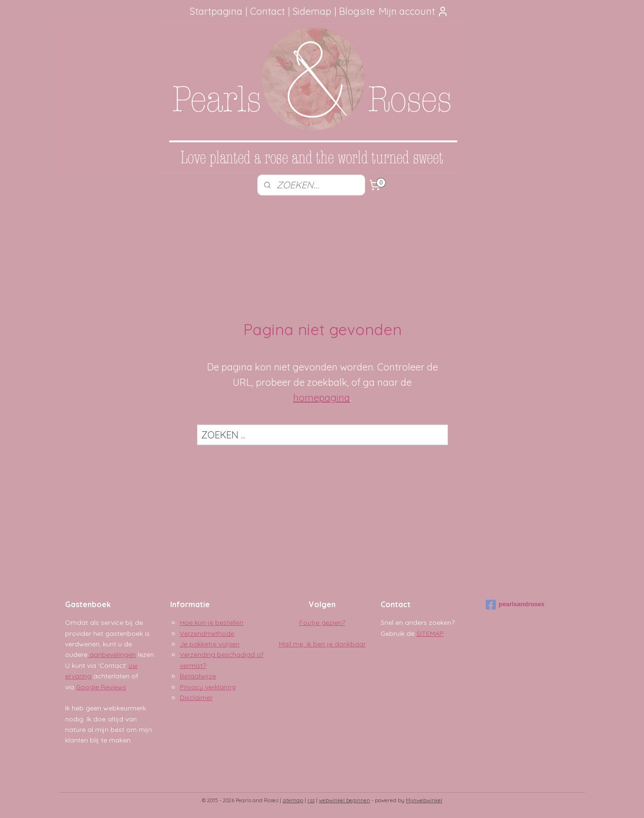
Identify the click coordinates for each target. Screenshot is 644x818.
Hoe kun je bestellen (212, 622)
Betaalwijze (198, 676)
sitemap (293, 800)
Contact (267, 11)
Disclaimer (196, 698)
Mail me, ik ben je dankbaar (322, 644)
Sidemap (312, 11)
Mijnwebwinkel (424, 800)
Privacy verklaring (208, 687)
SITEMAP (430, 633)
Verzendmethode (207, 633)
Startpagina (216, 11)
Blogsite (357, 11)
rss (311, 800)
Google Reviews (101, 687)
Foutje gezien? (322, 622)
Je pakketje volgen (210, 644)
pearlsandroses (515, 605)
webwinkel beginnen (344, 800)
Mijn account (414, 11)
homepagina (322, 398)
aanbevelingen (112, 654)
